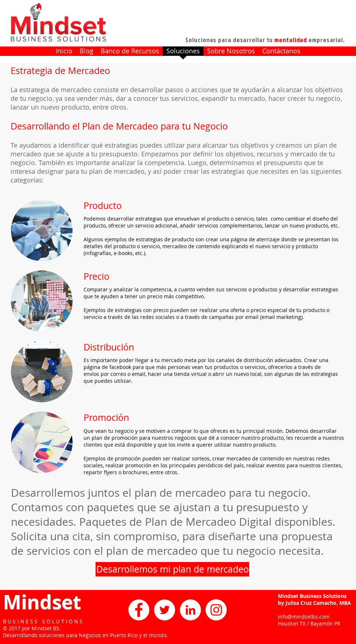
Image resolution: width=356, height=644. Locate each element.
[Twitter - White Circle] (165, 610)
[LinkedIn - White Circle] (190, 610)
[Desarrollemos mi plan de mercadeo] (172, 569)
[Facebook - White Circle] (139, 610)
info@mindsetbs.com (304, 617)
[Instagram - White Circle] (216, 610)
